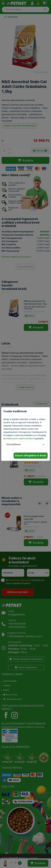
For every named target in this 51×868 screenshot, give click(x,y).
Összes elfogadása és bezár (31, 456)
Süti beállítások (13, 444)
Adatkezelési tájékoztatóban (20, 439)
